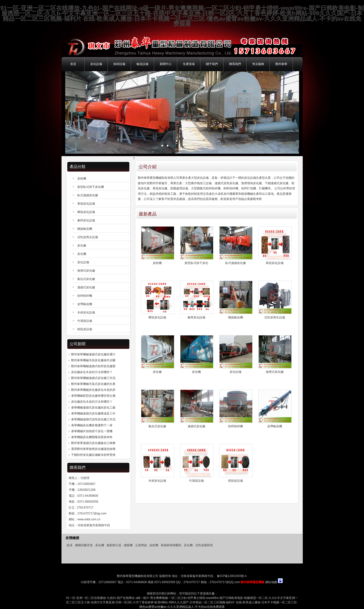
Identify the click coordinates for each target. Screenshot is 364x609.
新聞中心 (166, 64)
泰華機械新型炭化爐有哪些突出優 (93, 396)
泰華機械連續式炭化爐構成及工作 (93, 413)
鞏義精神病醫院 (171, 545)
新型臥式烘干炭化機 (91, 187)
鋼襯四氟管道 (84, 545)
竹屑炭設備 (196, 481)
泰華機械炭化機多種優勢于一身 (92, 425)
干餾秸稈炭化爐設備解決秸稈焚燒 (93, 455)
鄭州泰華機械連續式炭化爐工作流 (93, 378)
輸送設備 (142, 64)
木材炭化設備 (157, 481)
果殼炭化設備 (275, 263)
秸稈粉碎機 (236, 426)
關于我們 (212, 64)
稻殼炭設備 (236, 481)
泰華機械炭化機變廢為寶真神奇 (92, 437)
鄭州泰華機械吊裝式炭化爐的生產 (93, 384)
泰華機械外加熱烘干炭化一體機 (92, 431)
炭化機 (196, 372)
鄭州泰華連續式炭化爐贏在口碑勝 (93, 443)
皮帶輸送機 (275, 426)
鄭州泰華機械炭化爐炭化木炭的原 (93, 390)
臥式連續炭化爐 (236, 263)
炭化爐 (157, 372)
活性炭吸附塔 (204, 545)
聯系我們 (235, 64)
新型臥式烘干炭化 (196, 263)
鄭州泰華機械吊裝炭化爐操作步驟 (93, 360)
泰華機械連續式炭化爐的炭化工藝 (93, 408)
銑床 (70, 545)
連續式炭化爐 (196, 426)
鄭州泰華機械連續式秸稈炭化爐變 (93, 366)
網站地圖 (271, 582)
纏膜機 (128, 545)
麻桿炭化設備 (196, 317)
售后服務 (258, 64)
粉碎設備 (119, 64)
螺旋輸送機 (236, 317)
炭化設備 (96, 64)
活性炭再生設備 (275, 317)
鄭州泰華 (281, 64)
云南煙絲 (141, 545)
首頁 (73, 64)
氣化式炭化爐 (157, 426)
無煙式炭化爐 (275, 372)
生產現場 (189, 64)
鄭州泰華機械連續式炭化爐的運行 (93, 354)
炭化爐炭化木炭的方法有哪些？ (92, 372)
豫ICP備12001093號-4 (231, 576)
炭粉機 (157, 263)
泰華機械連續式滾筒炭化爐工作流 (93, 419)
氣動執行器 (114, 545)
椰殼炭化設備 (157, 317)
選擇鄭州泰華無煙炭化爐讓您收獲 (93, 449)
